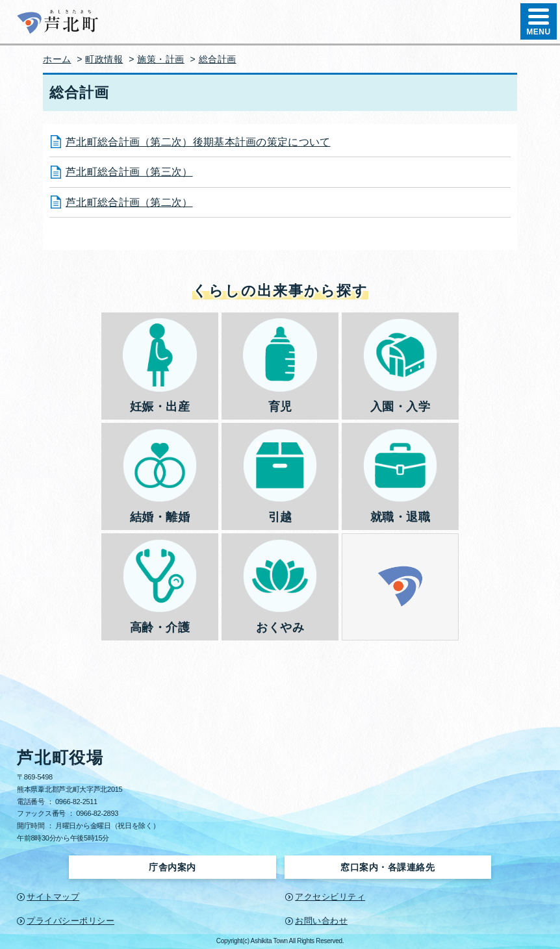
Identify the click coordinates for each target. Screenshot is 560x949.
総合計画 (218, 59)
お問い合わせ (321, 921)
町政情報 (104, 59)
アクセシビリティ (330, 897)
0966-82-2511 (76, 802)
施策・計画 (161, 59)
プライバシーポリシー (70, 921)
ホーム (57, 59)
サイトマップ (53, 897)
